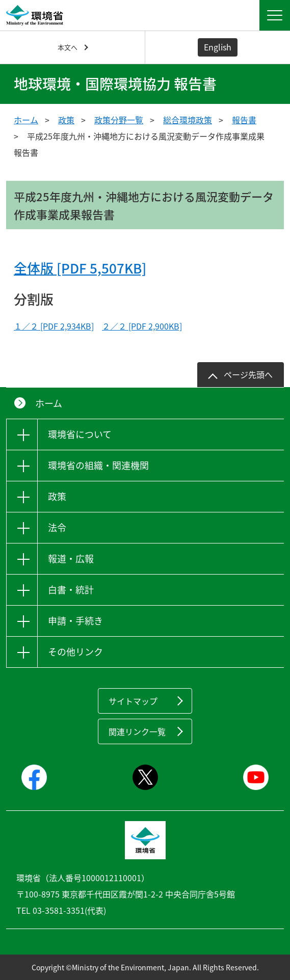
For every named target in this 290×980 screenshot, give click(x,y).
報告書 (244, 120)
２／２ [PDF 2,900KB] (142, 326)
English (218, 47)
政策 (66, 120)
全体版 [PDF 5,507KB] (80, 268)
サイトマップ (133, 701)
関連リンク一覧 (137, 731)
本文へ (68, 47)
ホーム (26, 120)
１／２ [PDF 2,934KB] (54, 326)
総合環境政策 (188, 120)
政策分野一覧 (119, 120)
